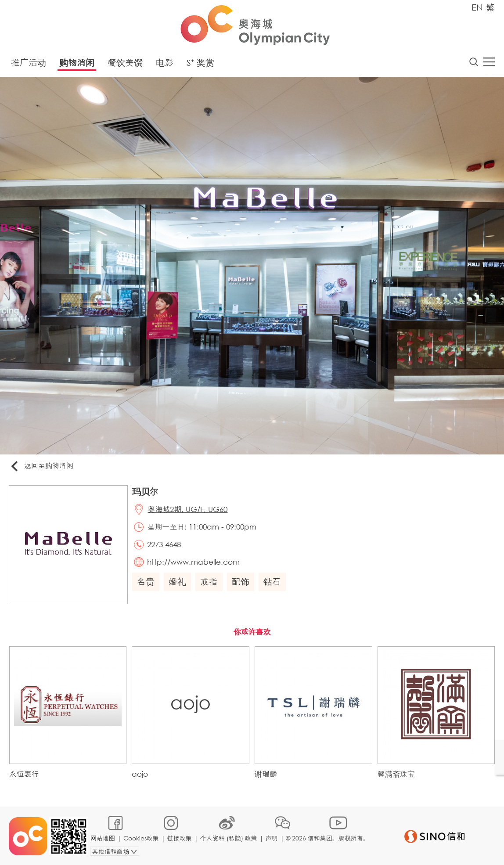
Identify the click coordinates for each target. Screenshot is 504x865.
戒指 (209, 582)
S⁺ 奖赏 (200, 63)
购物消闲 (77, 63)
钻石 (272, 582)
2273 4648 (164, 544)
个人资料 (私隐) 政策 (229, 837)
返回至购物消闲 (41, 467)
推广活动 (29, 63)
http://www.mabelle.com (194, 562)
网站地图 (103, 837)
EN (477, 7)
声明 (272, 837)
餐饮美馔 (125, 63)
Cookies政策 (141, 837)
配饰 (241, 582)
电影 (165, 63)
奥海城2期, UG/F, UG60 (188, 510)
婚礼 (177, 582)
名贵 (146, 582)
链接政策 (180, 837)
